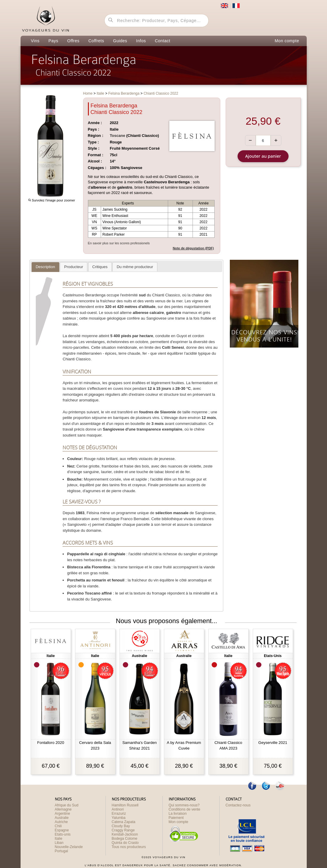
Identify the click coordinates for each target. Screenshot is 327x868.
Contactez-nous (238, 805)
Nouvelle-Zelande (69, 847)
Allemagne (63, 809)
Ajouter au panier (263, 156)
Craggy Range (123, 830)
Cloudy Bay (121, 826)
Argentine (62, 814)
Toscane (117, 136)
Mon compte (287, 41)
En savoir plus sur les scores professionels (119, 243)
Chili (58, 826)
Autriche (61, 822)
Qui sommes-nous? (184, 805)
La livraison (178, 814)
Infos (141, 41)
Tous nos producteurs (129, 847)
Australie (62, 818)
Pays (53, 41)
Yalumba (119, 818)
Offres (73, 41)
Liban (59, 843)
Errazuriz (119, 814)
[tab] (45, 267)
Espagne (62, 830)
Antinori (118, 809)
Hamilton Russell (125, 805)
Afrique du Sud (67, 805)
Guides (120, 41)
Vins (35, 41)
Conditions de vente (185, 809)
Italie (59, 839)
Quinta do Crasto (125, 843)
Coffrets (96, 41)
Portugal (62, 851)
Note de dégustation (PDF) (193, 248)
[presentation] (45, 267)
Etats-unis (63, 834)
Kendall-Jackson (125, 834)
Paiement (176, 818)
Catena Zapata (124, 822)
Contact (162, 41)
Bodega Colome (125, 839)
